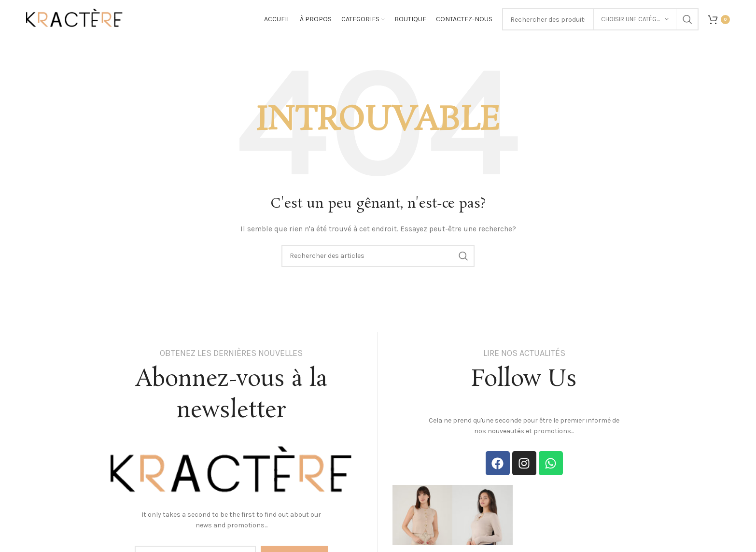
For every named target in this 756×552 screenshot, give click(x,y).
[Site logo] (74, 19)
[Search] (378, 256)
